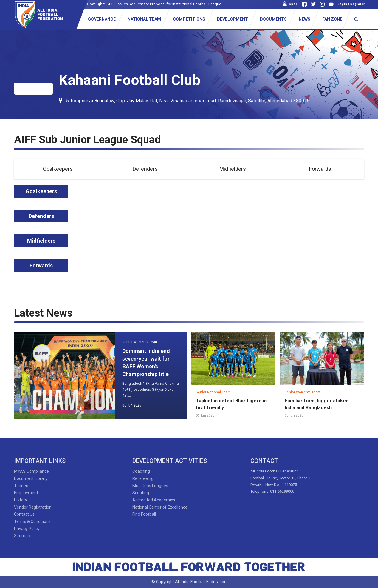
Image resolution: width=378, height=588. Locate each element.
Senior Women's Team (140, 342)
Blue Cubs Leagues (150, 486)
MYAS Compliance (31, 471)
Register (358, 4)
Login (343, 4)
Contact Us (24, 514)
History (21, 500)
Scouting (141, 493)
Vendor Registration (33, 507)
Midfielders (233, 169)
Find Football (144, 514)
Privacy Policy (27, 529)
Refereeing (143, 478)
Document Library (31, 478)
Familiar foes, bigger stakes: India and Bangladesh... (317, 404)
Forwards (320, 169)
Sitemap (22, 536)
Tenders (22, 486)
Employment (26, 493)
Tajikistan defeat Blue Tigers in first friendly (231, 404)
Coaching (141, 471)
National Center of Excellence (160, 507)
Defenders (145, 169)
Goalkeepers (58, 169)
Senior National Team (213, 392)
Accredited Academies (154, 500)
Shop (290, 4)
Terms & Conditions (32, 521)
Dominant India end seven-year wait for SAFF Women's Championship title (146, 363)
